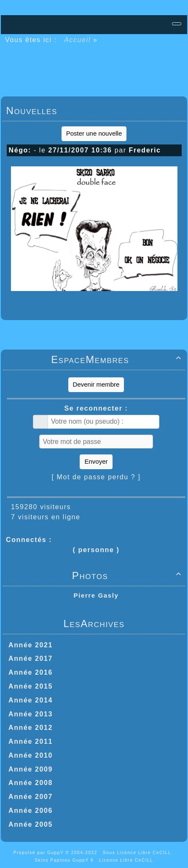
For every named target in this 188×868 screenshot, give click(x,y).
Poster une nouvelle (94, 133)
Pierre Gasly (96, 595)
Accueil (78, 40)
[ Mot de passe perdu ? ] (96, 477)
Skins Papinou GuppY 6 (66, 860)
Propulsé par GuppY (40, 853)
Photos (128, 576)
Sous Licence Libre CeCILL (138, 853)
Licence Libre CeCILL (126, 860)
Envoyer (96, 461)
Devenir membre (96, 384)
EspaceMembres (118, 359)
